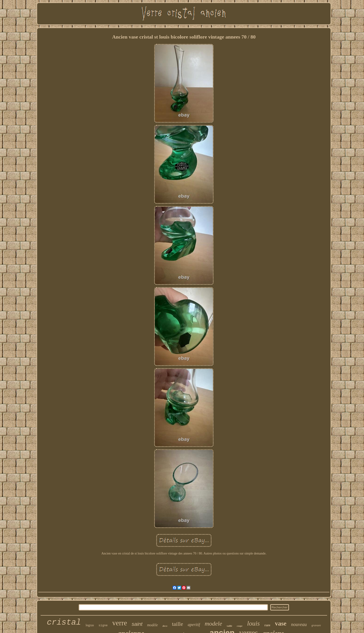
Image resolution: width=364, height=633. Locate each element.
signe (103, 625)
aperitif (194, 625)
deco (165, 626)
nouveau (299, 624)
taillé (229, 626)
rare (267, 625)
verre (120, 623)
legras (90, 625)
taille (178, 624)
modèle (153, 625)
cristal (64, 623)
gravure (316, 625)
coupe (240, 626)
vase (281, 623)
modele (213, 624)
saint (137, 624)
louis (253, 623)
